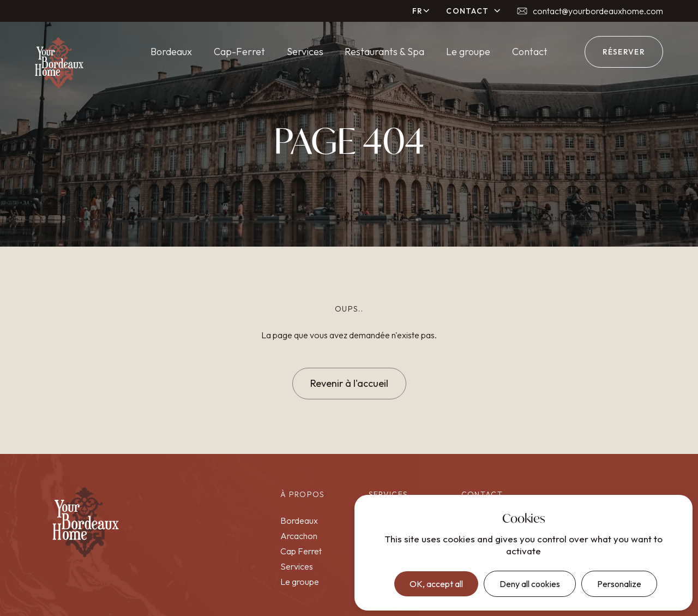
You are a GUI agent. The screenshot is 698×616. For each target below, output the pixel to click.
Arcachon (299, 536)
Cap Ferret (301, 551)
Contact (530, 52)
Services (305, 52)
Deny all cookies (530, 584)
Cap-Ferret (239, 52)
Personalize (619, 584)
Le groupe (468, 52)
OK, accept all (436, 584)
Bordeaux (171, 52)
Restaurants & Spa (384, 52)
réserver (624, 52)
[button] (421, 11)
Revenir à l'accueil (349, 383)
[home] (59, 63)
